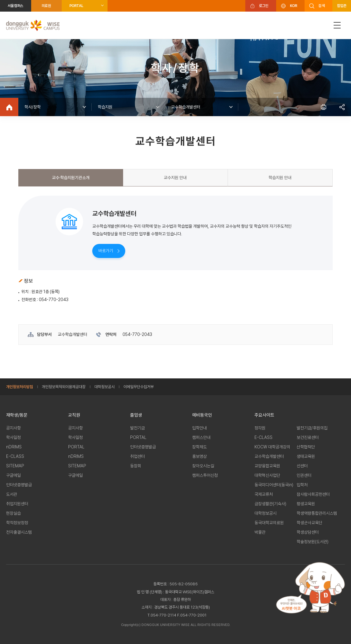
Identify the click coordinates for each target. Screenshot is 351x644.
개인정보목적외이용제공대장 (64, 387)
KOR (294, 6)
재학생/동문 (17, 415)
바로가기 (106, 251)
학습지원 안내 (280, 178)
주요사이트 (264, 415)
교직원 (74, 415)
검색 (322, 6)
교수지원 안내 (175, 178)
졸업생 (136, 415)
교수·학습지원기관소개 (71, 178)
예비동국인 (202, 415)
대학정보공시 (104, 387)
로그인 (264, 6)
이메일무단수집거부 (139, 387)
